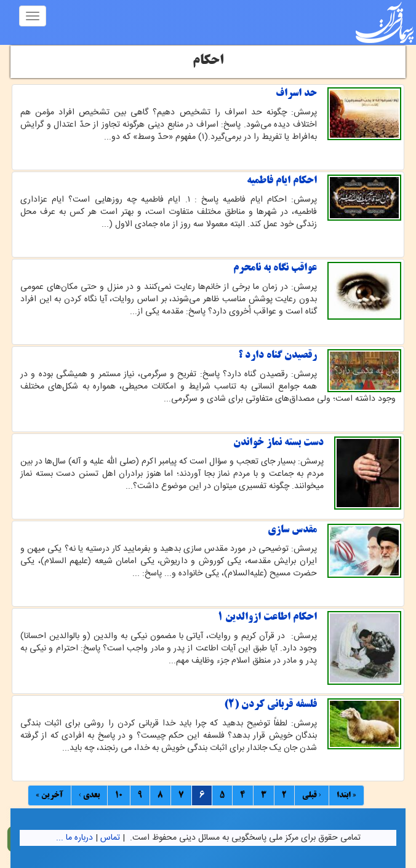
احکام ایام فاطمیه (282, 181)
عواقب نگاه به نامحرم (275, 268)
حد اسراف (296, 93)
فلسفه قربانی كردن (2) (270, 704)
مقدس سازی (292, 530)
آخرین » (50, 795)
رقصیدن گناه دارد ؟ (278, 355)
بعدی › (89, 795)
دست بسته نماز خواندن (278, 443)
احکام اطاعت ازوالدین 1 (267, 617)
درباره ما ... (74, 838)
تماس (110, 838)
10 (119, 795)
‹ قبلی (312, 795)
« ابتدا (346, 795)
